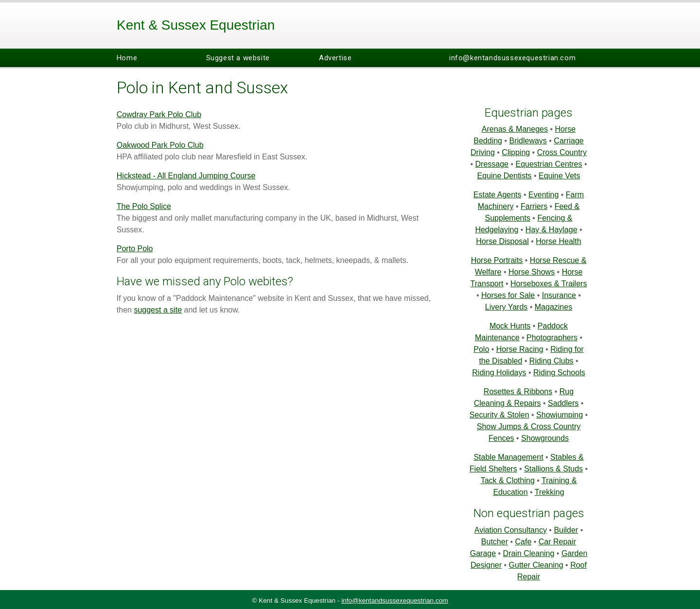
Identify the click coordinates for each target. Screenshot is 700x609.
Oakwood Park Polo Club (160, 145)
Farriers (534, 206)
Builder (566, 530)
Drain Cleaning (529, 553)
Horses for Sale (508, 295)
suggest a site (158, 310)
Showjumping (560, 415)
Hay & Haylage (551, 230)
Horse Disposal (502, 241)
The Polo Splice (144, 206)
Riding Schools (559, 373)
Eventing (543, 195)
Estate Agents (498, 195)
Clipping (516, 152)
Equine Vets (559, 176)
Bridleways (528, 141)
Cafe (523, 542)
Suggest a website (238, 58)
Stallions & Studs (553, 469)
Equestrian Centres (549, 164)
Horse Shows (532, 272)
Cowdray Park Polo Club (159, 114)
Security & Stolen (499, 415)
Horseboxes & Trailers (549, 284)
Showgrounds (545, 438)
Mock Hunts (510, 326)
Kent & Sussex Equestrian (196, 25)
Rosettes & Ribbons (518, 391)
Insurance (559, 295)
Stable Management (508, 457)
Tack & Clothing (508, 480)
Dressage (492, 164)
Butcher (495, 542)
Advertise (335, 58)
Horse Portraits (497, 260)
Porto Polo (135, 249)
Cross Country (562, 152)
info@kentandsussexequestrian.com (512, 58)
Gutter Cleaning (536, 565)
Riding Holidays (499, 373)
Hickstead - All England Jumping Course (186, 176)
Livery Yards (506, 307)
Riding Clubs (551, 361)
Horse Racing (520, 349)
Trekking (550, 492)
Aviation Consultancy (511, 530)
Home (127, 58)
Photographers (552, 338)
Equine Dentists (505, 176)
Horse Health (558, 241)
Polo (481, 349)
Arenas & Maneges (515, 129)
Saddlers (563, 403)
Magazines (553, 307)
